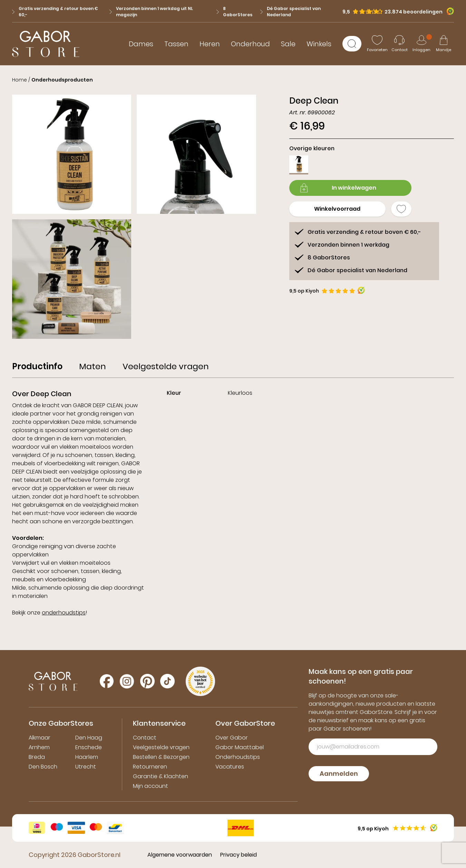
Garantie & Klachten (161, 776)
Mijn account (151, 786)
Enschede (89, 747)
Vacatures (230, 767)
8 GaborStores (234, 12)
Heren (210, 44)
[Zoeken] (352, 44)
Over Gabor (232, 738)
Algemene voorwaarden (180, 855)
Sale (288, 44)
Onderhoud (250, 44)
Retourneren (150, 767)
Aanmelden (339, 774)
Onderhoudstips (238, 757)
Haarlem (87, 757)
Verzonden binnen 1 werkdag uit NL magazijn (151, 12)
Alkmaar (40, 738)
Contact (145, 738)
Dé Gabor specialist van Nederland (290, 12)
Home (20, 80)
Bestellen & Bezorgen (161, 757)
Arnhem (39, 747)
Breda (37, 757)
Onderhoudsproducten (62, 80)
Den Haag (89, 738)
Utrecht (86, 767)
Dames (141, 44)
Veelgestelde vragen (161, 747)
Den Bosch (43, 767)
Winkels (319, 44)
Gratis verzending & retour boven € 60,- (55, 12)
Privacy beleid (239, 855)
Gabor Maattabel (240, 747)
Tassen (176, 44)
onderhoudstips (64, 613)
